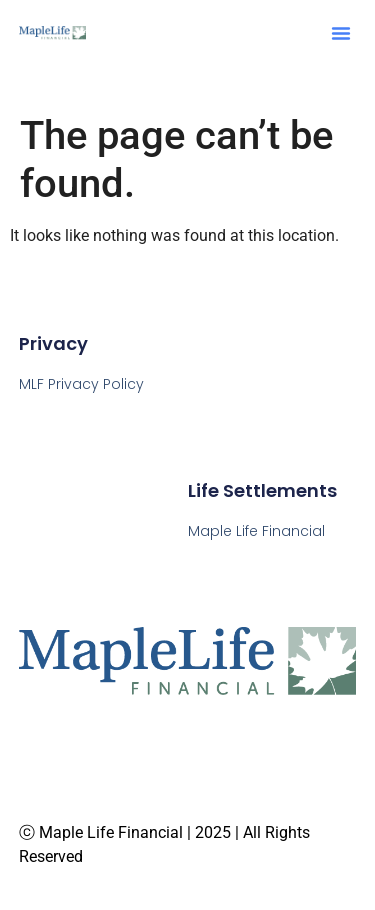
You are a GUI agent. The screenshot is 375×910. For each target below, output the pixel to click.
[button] (341, 33)
